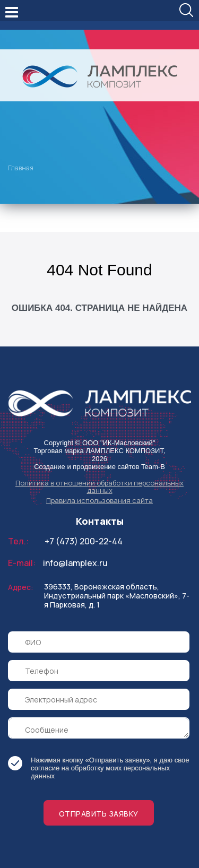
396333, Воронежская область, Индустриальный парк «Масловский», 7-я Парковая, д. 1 (117, 596)
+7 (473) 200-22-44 (84, 541)
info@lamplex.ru (75, 563)
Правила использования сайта (99, 500)
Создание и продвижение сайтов (86, 467)
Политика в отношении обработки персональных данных (99, 487)
